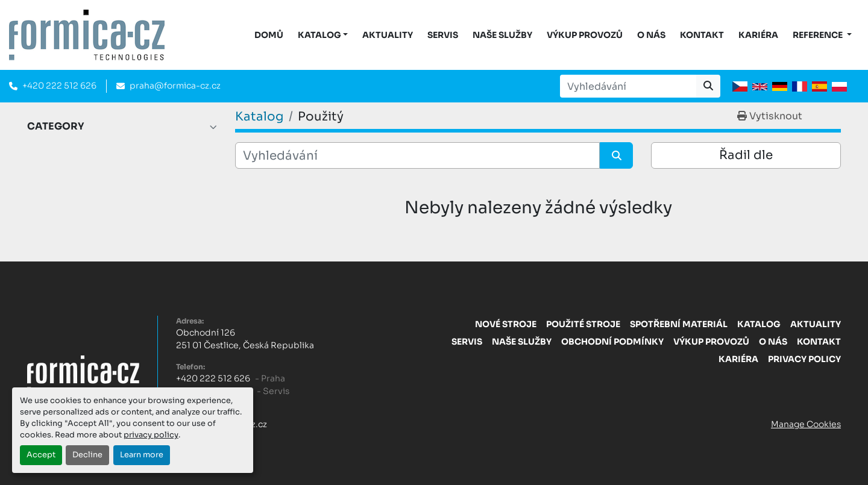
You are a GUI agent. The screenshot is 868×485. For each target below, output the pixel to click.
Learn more (142, 455)
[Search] (628, 86)
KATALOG (319, 35)
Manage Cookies (806, 424)
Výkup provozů (585, 35)
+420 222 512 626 (59, 86)
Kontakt (702, 35)
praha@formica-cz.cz (175, 86)
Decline (87, 455)
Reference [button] (819, 35)
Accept (41, 455)
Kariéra (758, 35)
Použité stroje (583, 324)
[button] (323, 35)
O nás (651, 35)
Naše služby (502, 35)
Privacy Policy (804, 359)
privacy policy (151, 435)
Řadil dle (746, 155)
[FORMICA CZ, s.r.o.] (83, 372)
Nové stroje (506, 324)
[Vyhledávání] (417, 155)
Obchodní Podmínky (612, 342)
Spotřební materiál (679, 324)
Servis (443, 35)
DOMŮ (269, 35)
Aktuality (388, 35)
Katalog (759, 324)
